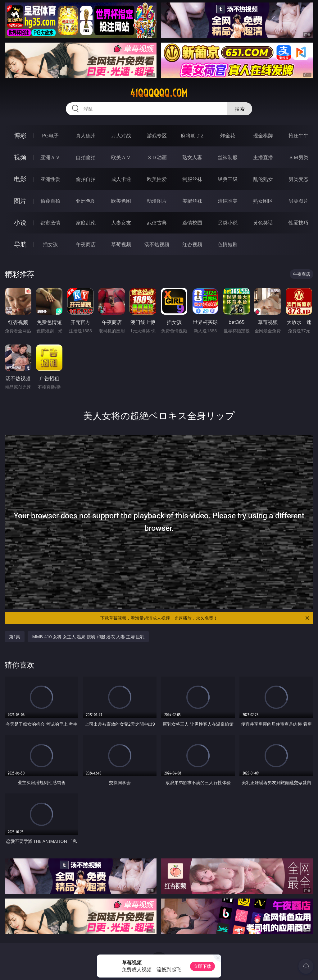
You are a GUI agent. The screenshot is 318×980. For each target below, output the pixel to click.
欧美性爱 (157, 179)
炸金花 (228, 136)
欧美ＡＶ (121, 157)
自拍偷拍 (86, 157)
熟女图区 (263, 201)
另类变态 (298, 179)
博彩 (20, 135)
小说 (20, 222)
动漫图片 (157, 201)
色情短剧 (228, 244)
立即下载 (202, 966)
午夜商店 (86, 244)
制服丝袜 (192, 179)
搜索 (240, 109)
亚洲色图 (86, 201)
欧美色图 (121, 201)
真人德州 (86, 136)
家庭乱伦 (86, 223)
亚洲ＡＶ (50, 157)
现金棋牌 (263, 136)
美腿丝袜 (192, 201)
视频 (20, 157)
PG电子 (50, 136)
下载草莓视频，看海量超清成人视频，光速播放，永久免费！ (205, 618)
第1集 (15, 637)
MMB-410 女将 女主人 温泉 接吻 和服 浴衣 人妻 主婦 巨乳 (88, 637)
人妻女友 (121, 223)
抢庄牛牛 (298, 136)
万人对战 (121, 136)
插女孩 (50, 244)
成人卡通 (121, 179)
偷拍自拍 (86, 179)
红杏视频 (192, 244)
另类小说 (228, 223)
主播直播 (263, 157)
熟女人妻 (192, 157)
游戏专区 (157, 136)
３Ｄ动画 (157, 157)
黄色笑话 (263, 223)
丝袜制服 (228, 157)
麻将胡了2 (192, 136)
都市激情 (50, 223)
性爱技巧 (298, 223)
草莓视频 (121, 244)
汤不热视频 (157, 244)
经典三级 (228, 179)
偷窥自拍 (50, 201)
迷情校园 (192, 223)
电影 (20, 179)
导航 (20, 244)
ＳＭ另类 (298, 157)
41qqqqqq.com (159, 93)
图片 (20, 201)
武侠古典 (157, 223)
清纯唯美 (228, 201)
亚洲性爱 (50, 179)
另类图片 (298, 201)
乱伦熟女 (263, 179)
